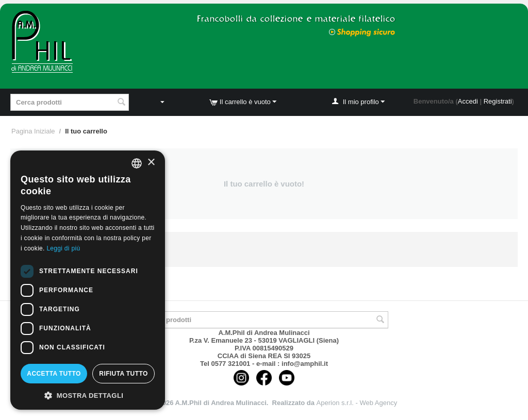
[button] (88, 395)
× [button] (151, 163)
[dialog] (88, 280)
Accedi (468, 101)
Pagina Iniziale (33, 131)
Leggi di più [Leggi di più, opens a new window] (63, 248)
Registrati (498, 101)
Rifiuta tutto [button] (123, 374)
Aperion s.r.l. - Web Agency (357, 403)
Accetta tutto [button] (54, 374)
